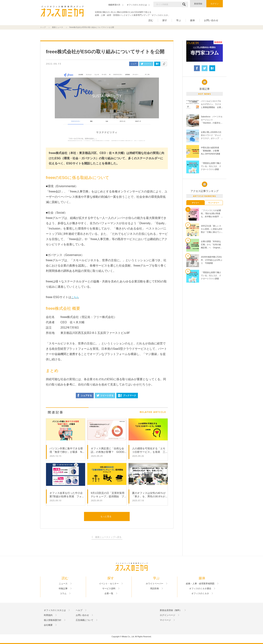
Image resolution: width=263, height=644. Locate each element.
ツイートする (105, 396)
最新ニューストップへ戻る (108, 537)
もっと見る (106, 516)
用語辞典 (155, 589)
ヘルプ (79, 610)
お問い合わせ (211, 20)
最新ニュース (58, 27)
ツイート (146, 64)
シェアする (85, 395)
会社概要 (48, 625)
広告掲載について (85, 620)
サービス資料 (109, 589)
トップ (43, 27)
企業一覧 (109, 593)
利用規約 (48, 615)
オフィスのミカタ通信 (200, 589)
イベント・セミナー (109, 584)
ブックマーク (127, 396)
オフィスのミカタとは (55, 610)
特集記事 (63, 589)
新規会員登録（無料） (171, 610)
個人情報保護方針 (53, 620)
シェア (134, 64)
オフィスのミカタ (200, 593)
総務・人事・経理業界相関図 (200, 584)
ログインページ (167, 615)
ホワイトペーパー (155, 584)
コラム (63, 593)
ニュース (63, 584)
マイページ (165, 620)
